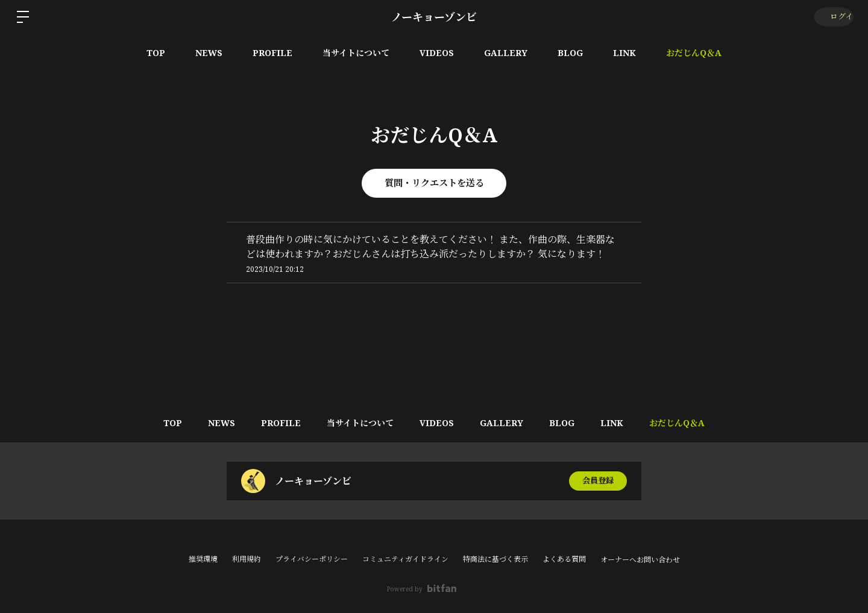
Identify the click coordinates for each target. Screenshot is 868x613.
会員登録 (598, 481)
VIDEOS (437, 53)
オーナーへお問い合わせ (640, 560)
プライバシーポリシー (312, 559)
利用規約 (247, 559)
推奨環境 (203, 559)
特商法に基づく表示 (495, 559)
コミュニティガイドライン (405, 559)
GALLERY (506, 53)
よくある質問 (564, 559)
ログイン (832, 17)
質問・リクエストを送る (434, 183)
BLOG (570, 53)
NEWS (209, 53)
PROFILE (272, 53)
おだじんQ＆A (694, 53)
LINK (624, 53)
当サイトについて (356, 53)
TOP (156, 53)
